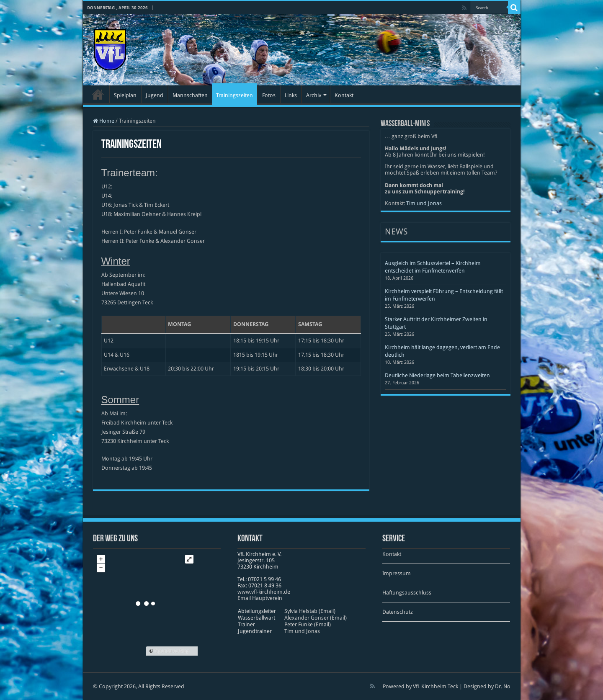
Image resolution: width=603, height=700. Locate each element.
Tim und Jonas (424, 203)
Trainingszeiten (234, 95)
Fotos (269, 95)
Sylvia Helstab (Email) (310, 611)
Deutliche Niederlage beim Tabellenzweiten (437, 375)
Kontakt (344, 95)
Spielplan (125, 95)
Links (291, 95)
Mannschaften (190, 95)
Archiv (314, 95)
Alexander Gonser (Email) (316, 618)
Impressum (397, 573)
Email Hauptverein (260, 598)
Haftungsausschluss (407, 593)
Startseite (98, 94)
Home (104, 121)
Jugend (155, 95)
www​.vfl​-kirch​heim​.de (264, 592)
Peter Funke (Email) (308, 624)
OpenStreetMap (172, 651)
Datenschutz (398, 612)
